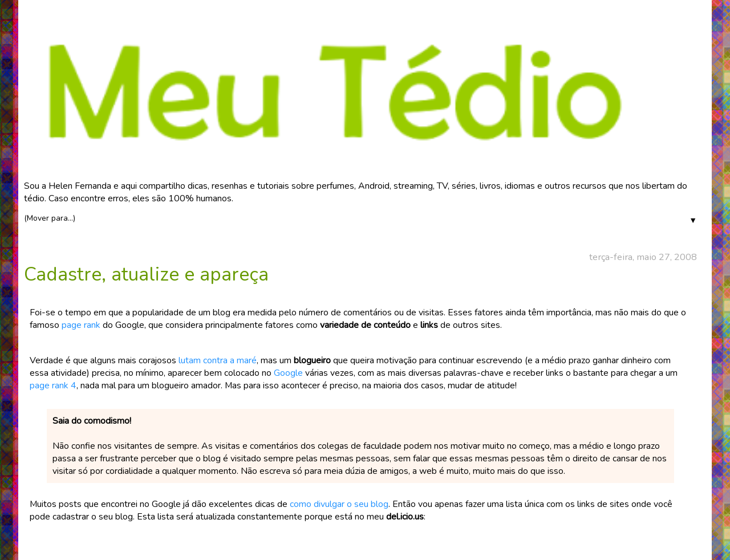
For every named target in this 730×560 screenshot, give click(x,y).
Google (288, 373)
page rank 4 (53, 385)
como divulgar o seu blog (339, 504)
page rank (81, 325)
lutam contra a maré (218, 360)
